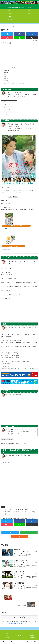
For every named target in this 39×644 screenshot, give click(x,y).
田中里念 (14, 191)
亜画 (7, 636)
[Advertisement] (19, 54)
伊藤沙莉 (31, 191)
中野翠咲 (25, 191)
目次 (12, 68)
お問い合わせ (32, 638)
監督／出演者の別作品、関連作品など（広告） (14, 83)
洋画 (19, 633)
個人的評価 (6, 71)
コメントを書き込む (20, 617)
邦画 (3, 507)
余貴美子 (15, 193)
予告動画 (6, 79)
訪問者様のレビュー (8, 81)
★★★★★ (4, 510)
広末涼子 (9, 193)
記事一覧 (32, 636)
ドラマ (10, 197)
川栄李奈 (4, 193)
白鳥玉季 (20, 191)
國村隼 (20, 193)
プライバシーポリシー (19, 638)
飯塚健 (8, 187)
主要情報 (6, 73)
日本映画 (15, 197)
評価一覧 (7, 638)
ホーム (7, 633)
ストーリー (6, 75)
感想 (5, 77)
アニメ (19, 636)
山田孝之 (8, 191)
